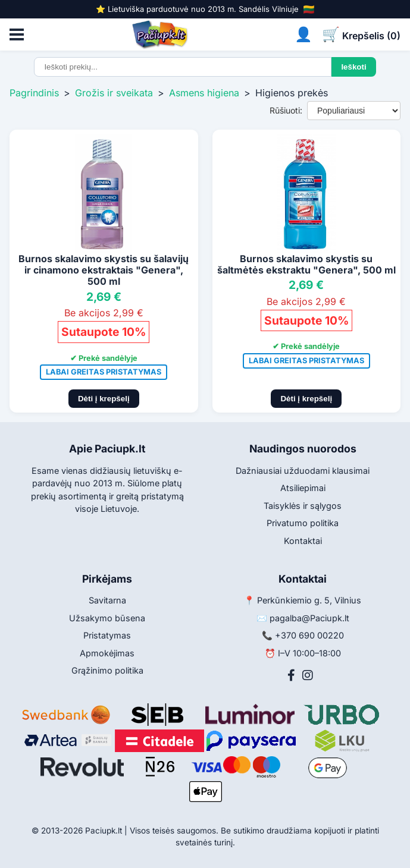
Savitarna (107, 600)
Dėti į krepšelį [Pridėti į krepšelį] (104, 399)
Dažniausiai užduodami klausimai (303, 471)
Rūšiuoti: (286, 110)
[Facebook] (291, 675)
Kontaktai (303, 541)
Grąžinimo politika (107, 670)
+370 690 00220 (309, 635)
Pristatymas (107, 635)
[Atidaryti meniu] (17, 34)
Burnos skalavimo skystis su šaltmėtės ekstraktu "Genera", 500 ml (306, 264)
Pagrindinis (34, 93)
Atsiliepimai (303, 488)
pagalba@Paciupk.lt (309, 618)
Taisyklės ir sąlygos (303, 506)
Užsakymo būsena (107, 618)
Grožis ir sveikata (114, 93)
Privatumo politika (303, 523)
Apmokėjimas (107, 653)
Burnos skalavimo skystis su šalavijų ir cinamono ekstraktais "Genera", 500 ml (104, 270)
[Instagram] (308, 675)
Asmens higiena (204, 93)
